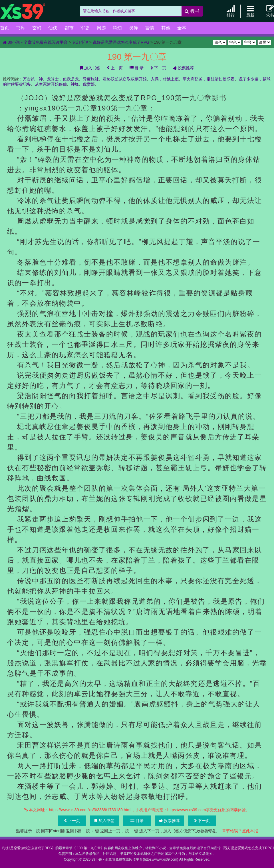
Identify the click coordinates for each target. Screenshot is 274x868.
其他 (166, 28)
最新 (250, 11)
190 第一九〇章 (88, 848)
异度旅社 (91, 79)
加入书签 (90, 68)
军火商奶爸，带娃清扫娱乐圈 (209, 79)
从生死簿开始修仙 (51, 84)
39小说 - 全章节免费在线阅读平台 (29, 11)
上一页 (115, 68)
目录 (137, 821)
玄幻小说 (80, 42)
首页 (5, 28)
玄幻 (37, 28)
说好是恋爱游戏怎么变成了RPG (121, 42)
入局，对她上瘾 (165, 79)
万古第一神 (33, 79)
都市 (69, 28)
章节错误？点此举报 (240, 831)
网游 (101, 28)
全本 (182, 28)
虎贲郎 (89, 84)
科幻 (117, 28)
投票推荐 (183, 68)
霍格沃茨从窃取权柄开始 (125, 79)
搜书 (192, 11)
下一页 (158, 68)
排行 (231, 11)
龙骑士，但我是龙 (63, 79)
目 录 (137, 68)
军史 (85, 28)
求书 (270, 11)
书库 (21, 28)
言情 (150, 28)
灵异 (134, 28)
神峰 (75, 84)
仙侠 (53, 28)
